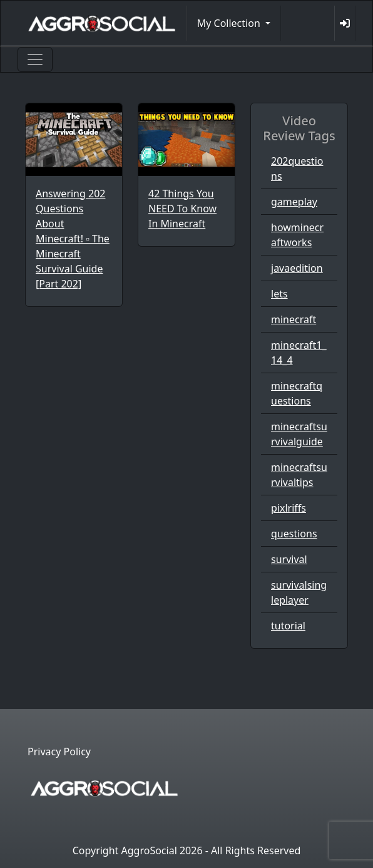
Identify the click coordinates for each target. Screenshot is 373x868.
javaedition (297, 268)
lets (279, 294)
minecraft (294, 319)
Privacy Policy (59, 752)
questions (294, 534)
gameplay (294, 202)
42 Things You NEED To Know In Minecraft (182, 209)
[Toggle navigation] (35, 59)
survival (289, 559)
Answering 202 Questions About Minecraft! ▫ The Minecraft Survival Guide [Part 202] (73, 239)
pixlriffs (289, 508)
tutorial (288, 626)
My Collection (230, 23)
